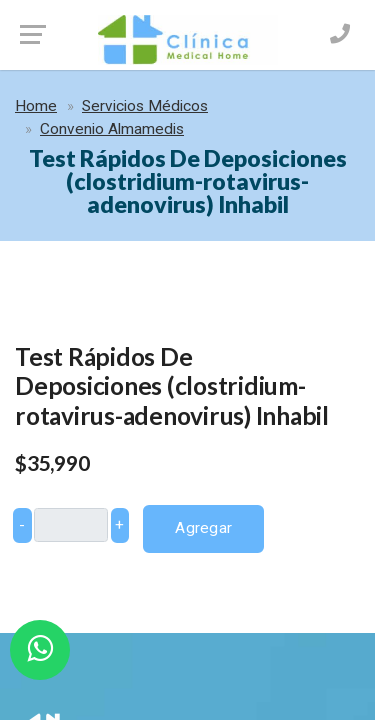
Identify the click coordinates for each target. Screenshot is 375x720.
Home (36, 106)
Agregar (203, 528)
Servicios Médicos (145, 106)
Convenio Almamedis (112, 129)
